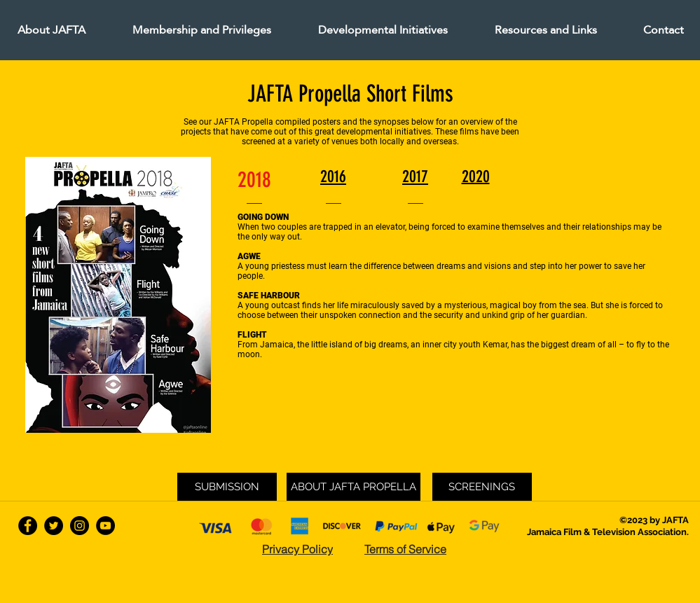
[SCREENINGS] (482, 487)
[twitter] (54, 526)
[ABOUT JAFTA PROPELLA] (354, 487)
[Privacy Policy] (298, 549)
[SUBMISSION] (227, 487)
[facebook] (28, 526)
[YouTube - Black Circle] (105, 526)
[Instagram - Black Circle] (80, 526)
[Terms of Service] (406, 549)
